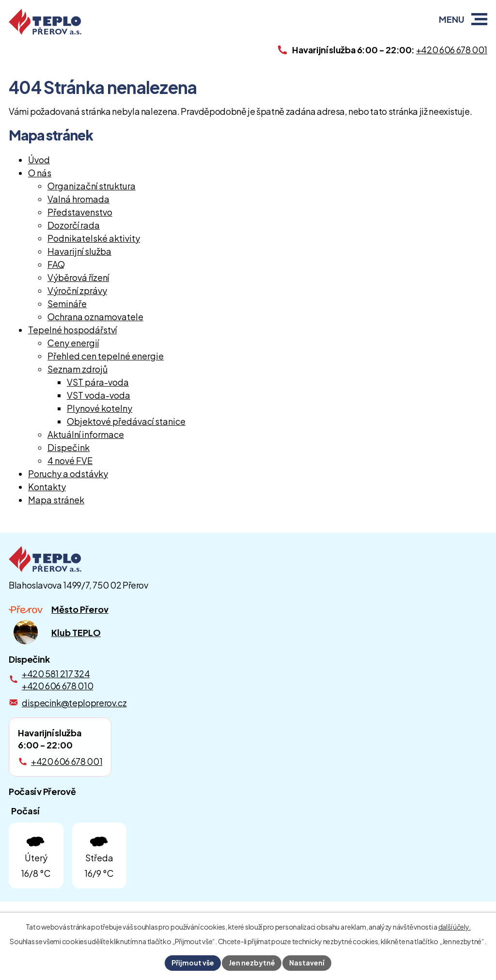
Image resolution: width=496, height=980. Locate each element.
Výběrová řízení (78, 277)
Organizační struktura (92, 186)
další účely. (455, 927)
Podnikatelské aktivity (94, 238)
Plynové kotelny (100, 408)
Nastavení (307, 963)
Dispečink (69, 447)
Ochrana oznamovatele (95, 317)
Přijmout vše (193, 963)
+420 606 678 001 (67, 761)
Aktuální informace (86, 434)
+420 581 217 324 (56, 674)
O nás (40, 173)
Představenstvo (80, 212)
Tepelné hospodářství (72, 330)
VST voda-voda (99, 395)
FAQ (56, 264)
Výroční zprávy (77, 290)
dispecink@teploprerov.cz (74, 703)
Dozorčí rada (74, 225)
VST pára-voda (98, 382)
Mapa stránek (56, 500)
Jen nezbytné (252, 963)
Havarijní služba (79, 251)
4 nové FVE (70, 460)
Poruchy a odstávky (68, 474)
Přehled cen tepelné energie (106, 356)
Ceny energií (73, 343)
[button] (479, 19)
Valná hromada (78, 199)
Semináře (67, 303)
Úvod (39, 160)
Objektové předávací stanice (126, 421)
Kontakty (47, 487)
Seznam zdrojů (77, 369)
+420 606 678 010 (57, 686)
